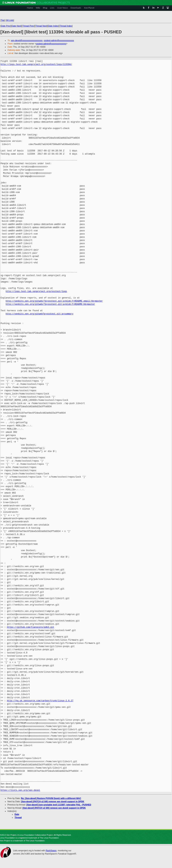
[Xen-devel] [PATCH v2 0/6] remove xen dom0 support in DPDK (53, 802)
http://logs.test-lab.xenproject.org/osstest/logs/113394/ (36, 64)
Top (3, 20)
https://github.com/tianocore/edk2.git (30, 627)
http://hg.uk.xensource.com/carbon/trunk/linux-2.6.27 (40, 701)
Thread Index (66, 26)
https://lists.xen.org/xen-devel (20, 790)
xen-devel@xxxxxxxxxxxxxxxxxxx (27, 41)
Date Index (53, 26)
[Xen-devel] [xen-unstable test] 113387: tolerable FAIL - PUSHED (59, 805)
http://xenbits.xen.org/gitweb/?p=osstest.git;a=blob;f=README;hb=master (50, 304)
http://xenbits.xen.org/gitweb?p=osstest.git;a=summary (40, 314)
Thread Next (41, 26)
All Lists (10, 20)
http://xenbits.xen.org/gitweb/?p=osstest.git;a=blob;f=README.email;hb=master (54, 301)
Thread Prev (28, 26)
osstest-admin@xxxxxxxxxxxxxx (59, 41)
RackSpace (51, 851)
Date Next (16, 26)
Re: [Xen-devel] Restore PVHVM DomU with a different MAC (51, 798)
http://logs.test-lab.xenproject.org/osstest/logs (36, 291)
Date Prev (6, 26)
